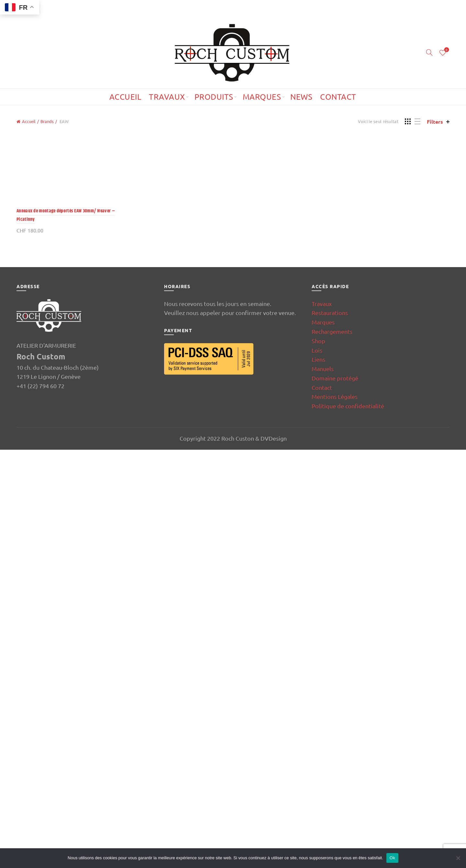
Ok (392, 858)
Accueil (125, 97)
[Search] (429, 52)
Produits (214, 97)
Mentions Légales (335, 815)
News (301, 97)
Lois (317, 768)
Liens (318, 778)
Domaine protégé (335, 796)
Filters (435, 122)
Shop (318, 759)
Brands (47, 121)
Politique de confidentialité (348, 824)
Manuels (323, 787)
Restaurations (330, 731)
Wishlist (446, 50)
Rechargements (332, 750)
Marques (262, 97)
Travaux (167, 97)
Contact (338, 97)
